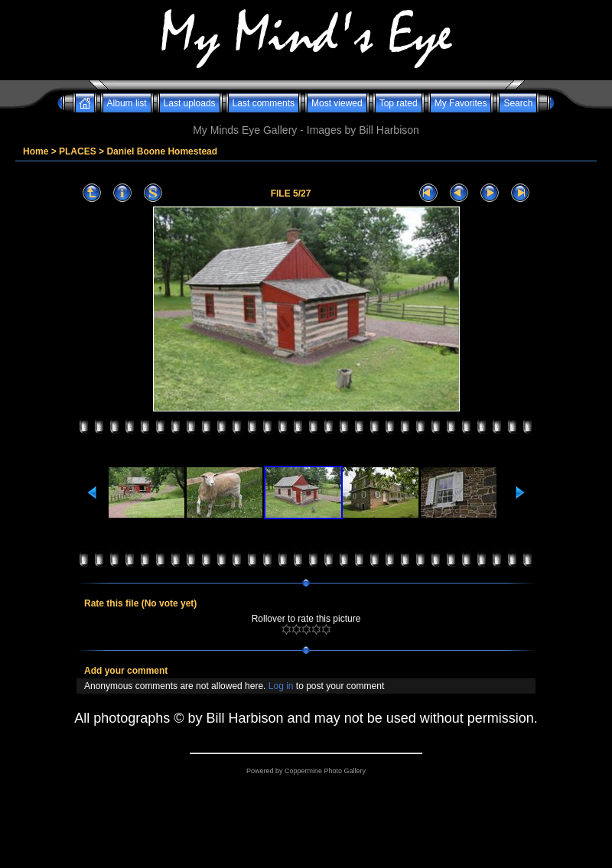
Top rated (399, 103)
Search (518, 103)
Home (36, 151)
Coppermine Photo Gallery (325, 771)
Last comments (264, 103)
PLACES (78, 151)
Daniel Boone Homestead (162, 151)
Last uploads (190, 103)
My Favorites (461, 103)
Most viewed (337, 103)
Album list (127, 103)
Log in (281, 686)
